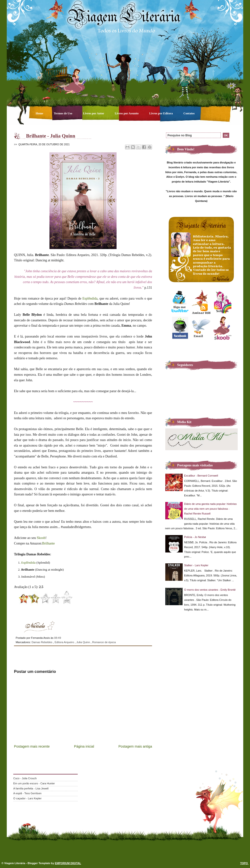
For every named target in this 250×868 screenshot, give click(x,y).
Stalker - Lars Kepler (196, 565)
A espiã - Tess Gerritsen (27, 793)
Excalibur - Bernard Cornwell (201, 476)
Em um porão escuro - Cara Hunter (34, 783)
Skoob (41, 538)
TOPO (244, 863)
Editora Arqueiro (65, 642)
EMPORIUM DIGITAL (68, 863)
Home (40, 113)
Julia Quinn (83, 642)
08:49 (57, 638)
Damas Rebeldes (42, 642)
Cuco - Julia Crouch (25, 778)
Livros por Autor (94, 113)
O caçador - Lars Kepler (27, 798)
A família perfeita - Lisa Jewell (31, 788)
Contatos (189, 113)
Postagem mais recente (32, 746)
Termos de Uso (63, 113)
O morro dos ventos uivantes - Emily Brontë (210, 590)
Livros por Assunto (127, 113)
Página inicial (84, 746)
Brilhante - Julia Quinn (51, 136)
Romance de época (104, 642)
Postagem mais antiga (135, 746)
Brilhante (49, 543)
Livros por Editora (161, 113)
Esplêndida (90, 298)
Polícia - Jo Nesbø (195, 537)
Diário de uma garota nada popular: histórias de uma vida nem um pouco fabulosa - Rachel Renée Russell (210, 509)
